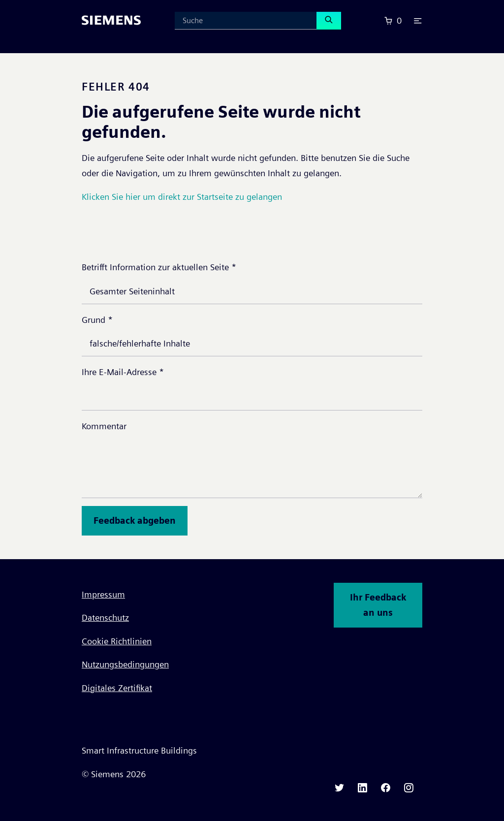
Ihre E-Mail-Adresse (123, 372)
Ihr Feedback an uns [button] (378, 605)
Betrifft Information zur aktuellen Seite (159, 267)
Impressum (103, 594)
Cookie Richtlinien (117, 641)
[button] (418, 21)
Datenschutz (105, 617)
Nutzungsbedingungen (125, 664)
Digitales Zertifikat (117, 688)
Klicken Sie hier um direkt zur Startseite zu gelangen (182, 197)
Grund (97, 320)
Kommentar (104, 426)
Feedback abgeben (135, 521)
